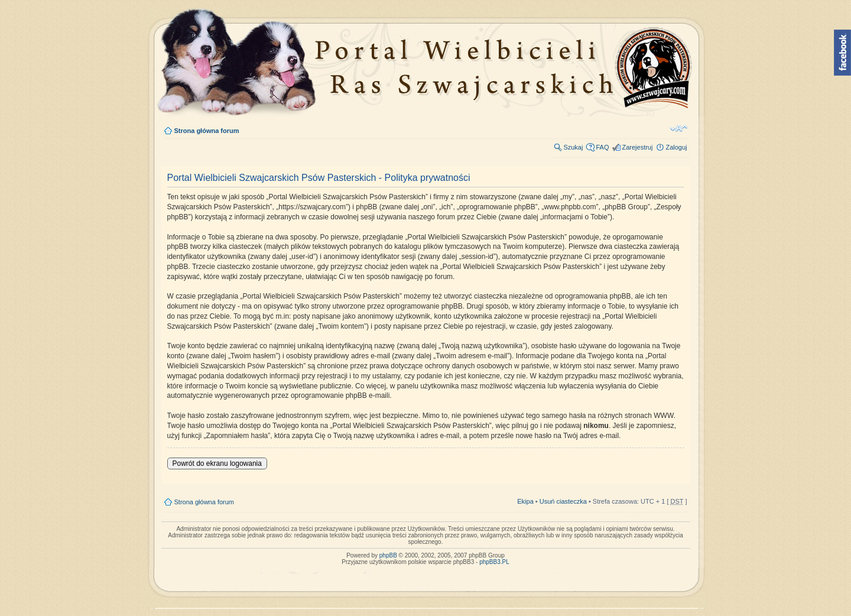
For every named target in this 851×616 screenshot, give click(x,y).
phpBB (388, 555)
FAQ (602, 147)
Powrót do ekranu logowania (217, 463)
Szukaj (573, 147)
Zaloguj (676, 147)
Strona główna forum (207, 131)
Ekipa (525, 501)
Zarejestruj (637, 147)
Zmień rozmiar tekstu (679, 128)
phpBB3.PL (494, 562)
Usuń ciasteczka (563, 501)
